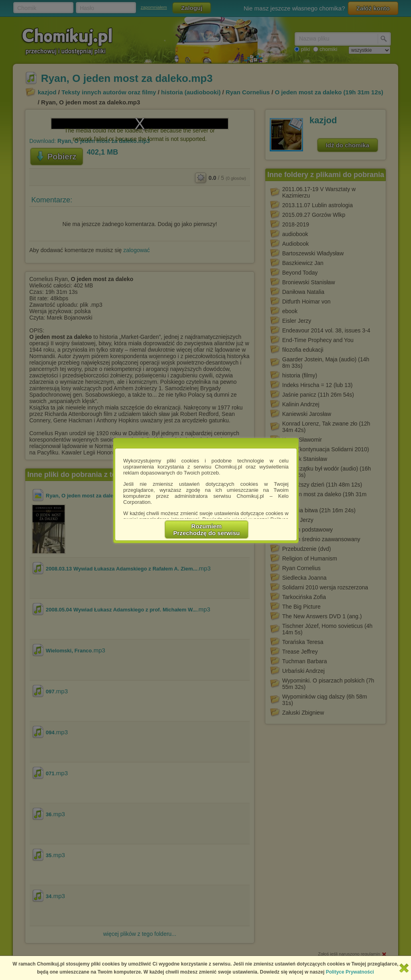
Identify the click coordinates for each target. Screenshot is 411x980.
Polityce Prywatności (350, 972)
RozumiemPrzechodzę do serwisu (207, 530)
